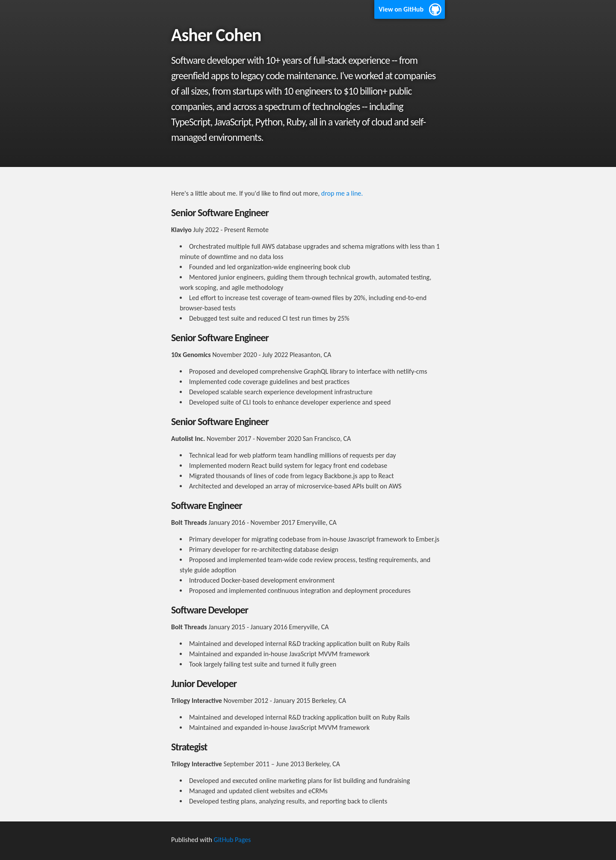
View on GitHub (401, 9)
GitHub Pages (232, 840)
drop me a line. (342, 193)
